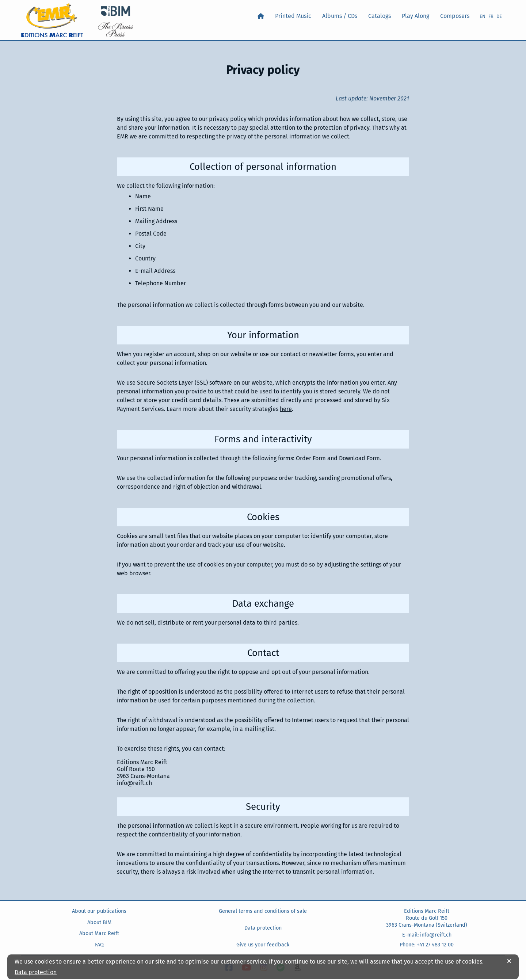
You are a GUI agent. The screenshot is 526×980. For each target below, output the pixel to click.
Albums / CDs (340, 16)
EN (483, 16)
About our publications (99, 911)
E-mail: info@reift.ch (427, 935)
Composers (455, 16)
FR (491, 16)
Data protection (263, 928)
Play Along (416, 16)
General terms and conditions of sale (263, 911)
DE (499, 16)
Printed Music (293, 16)
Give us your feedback (263, 945)
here (286, 409)
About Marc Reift (99, 933)
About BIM (99, 922)
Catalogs (380, 16)
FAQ (99, 945)
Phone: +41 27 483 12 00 (427, 945)
